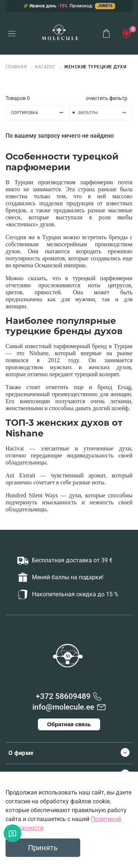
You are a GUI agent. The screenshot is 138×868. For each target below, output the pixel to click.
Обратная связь (69, 724)
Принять (43, 848)
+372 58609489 (63, 696)
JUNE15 (105, 6)
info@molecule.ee (63, 707)
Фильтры (105, 113)
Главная (17, 67)
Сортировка (40, 113)
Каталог (45, 67)
